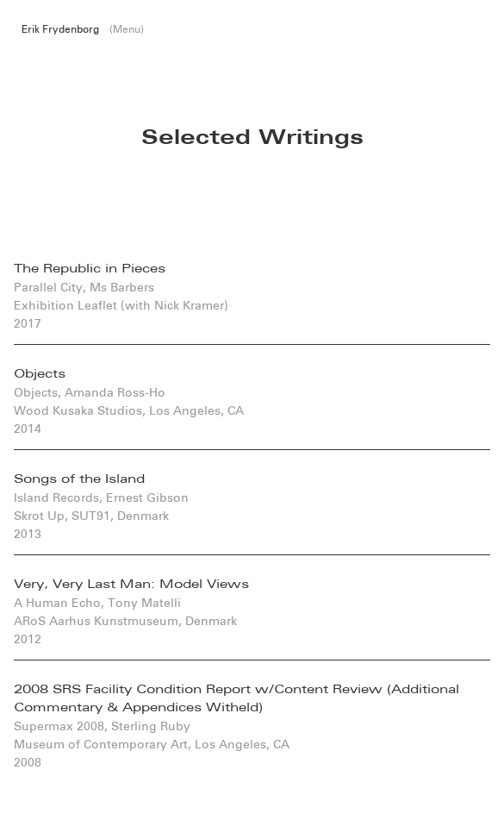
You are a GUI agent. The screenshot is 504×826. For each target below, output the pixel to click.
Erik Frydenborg (60, 29)
